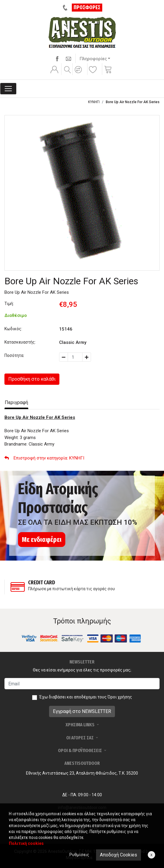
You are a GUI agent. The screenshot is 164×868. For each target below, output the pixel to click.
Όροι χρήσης (120, 697)
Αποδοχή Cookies (118, 855)
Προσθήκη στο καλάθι (32, 379)
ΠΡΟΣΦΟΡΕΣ (87, 7)
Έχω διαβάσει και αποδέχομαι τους (86, 697)
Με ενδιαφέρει (42, 540)
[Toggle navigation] (8, 89)
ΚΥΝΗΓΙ (94, 102)
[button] (79, 74)
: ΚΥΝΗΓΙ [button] (44, 458)
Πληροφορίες (93, 59)
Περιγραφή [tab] (16, 402)
